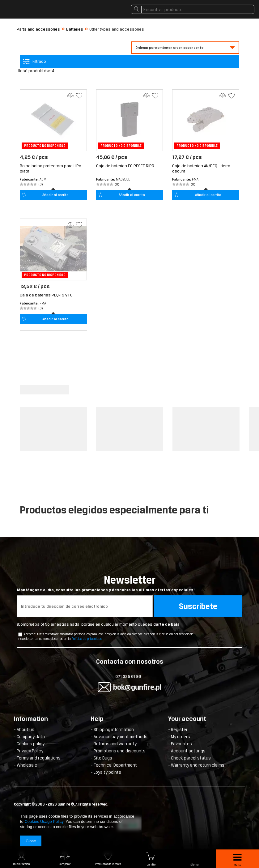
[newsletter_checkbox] (20, 634)
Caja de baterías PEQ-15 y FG (46, 295)
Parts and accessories (38, 29)
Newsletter (130, 583)
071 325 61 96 (128, 677)
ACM (43, 179)
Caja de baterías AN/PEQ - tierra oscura (201, 168)
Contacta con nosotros (130, 662)
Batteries (75, 29)
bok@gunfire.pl (137, 687)
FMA (195, 179)
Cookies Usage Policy (44, 821)
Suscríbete (198, 606)
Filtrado (39, 61)
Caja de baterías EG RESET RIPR (125, 166)
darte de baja (166, 624)
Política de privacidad (87, 639)
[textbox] (193, 9)
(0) (41, 184)
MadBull (123, 179)
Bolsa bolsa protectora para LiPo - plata (52, 168)
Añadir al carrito (55, 195)
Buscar (136, 11)
